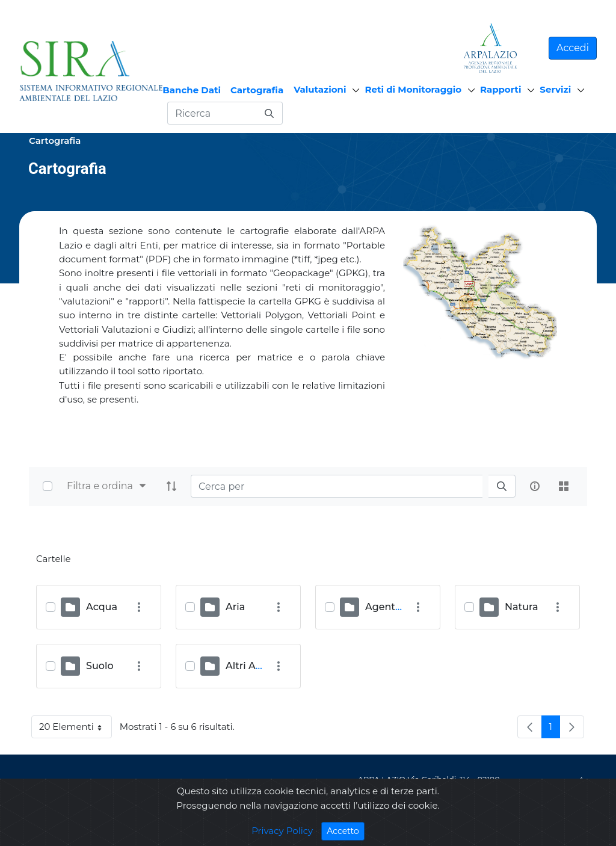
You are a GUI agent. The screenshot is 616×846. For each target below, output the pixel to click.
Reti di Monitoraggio (413, 89)
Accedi (573, 48)
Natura (521, 607)
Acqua (102, 607)
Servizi (555, 89)
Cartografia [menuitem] (257, 90)
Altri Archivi (254, 666)
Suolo (100, 666)
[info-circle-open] (535, 486)
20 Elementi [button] (75, 729)
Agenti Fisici (395, 607)
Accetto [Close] (346, 831)
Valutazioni (320, 89)
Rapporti (500, 89)
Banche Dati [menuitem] (192, 90)
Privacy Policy (282, 831)
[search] (502, 486)
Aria (235, 607)
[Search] (337, 486)
